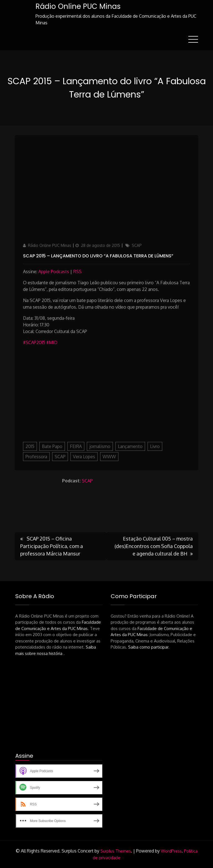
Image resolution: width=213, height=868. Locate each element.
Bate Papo (52, 446)
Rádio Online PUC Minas (78, 6)
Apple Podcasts (54, 272)
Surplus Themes (116, 851)
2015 (30, 446)
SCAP (137, 245)
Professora (36, 457)
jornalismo (100, 446)
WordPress (171, 851)
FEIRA (76, 446)
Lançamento (130, 446)
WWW (109, 457)
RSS (77, 272)
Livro (155, 446)
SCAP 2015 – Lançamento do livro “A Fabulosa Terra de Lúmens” (98, 256)
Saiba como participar (148, 647)
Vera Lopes (84, 457)
